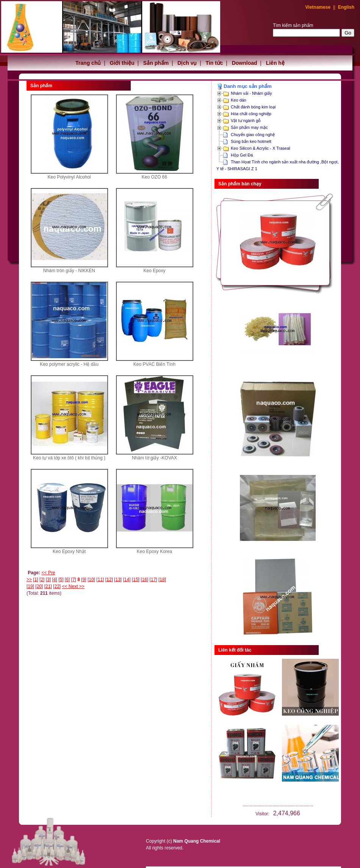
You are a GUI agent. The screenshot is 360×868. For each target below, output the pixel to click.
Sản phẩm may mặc (249, 127)
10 (91, 580)
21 (48, 586)
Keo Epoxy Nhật (69, 552)
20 (39, 586)
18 (162, 580)
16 (145, 580)
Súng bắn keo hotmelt (251, 141)
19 (30, 586)
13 (118, 580)
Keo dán (239, 100)
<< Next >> (73, 586)
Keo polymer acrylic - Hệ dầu (69, 364)
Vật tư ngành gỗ (246, 121)
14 (127, 580)
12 (109, 580)
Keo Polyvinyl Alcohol (69, 177)
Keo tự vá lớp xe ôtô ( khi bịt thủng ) (69, 458)
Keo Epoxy (154, 271)
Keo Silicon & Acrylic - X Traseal (261, 148)
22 (57, 586)
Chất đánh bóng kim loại (253, 107)
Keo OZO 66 (154, 177)
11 (100, 580)
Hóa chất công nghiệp (251, 114)
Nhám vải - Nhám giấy (251, 93)
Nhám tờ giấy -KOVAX (154, 458)
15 (135, 580)
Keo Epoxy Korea (154, 552)
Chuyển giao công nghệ (253, 135)
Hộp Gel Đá (242, 155)
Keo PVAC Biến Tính (154, 364)
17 (153, 580)
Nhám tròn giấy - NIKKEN (69, 271)
